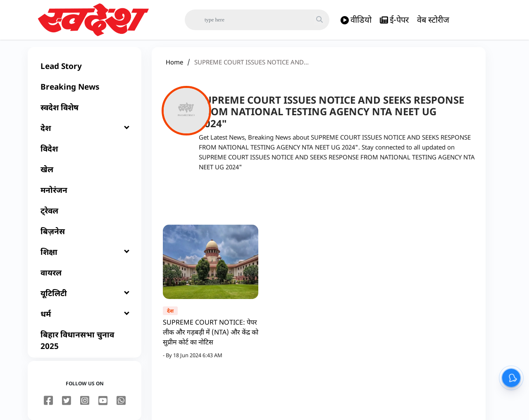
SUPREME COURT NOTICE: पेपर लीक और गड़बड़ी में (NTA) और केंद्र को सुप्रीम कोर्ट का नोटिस (211, 339)
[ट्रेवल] (85, 217)
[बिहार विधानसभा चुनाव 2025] (85, 347)
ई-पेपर (394, 20)
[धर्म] (85, 320)
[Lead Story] (85, 73)
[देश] (85, 135)
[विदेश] (85, 155)
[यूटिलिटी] (85, 300)
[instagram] (85, 408)
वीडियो (356, 20)
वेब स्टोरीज (433, 20)
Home (174, 69)
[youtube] (103, 408)
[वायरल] (85, 279)
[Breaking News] (85, 93)
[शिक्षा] (85, 259)
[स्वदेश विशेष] (85, 114)
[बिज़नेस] (85, 238)
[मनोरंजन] (85, 197)
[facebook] (48, 408)
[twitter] (67, 408)
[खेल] (85, 176)
